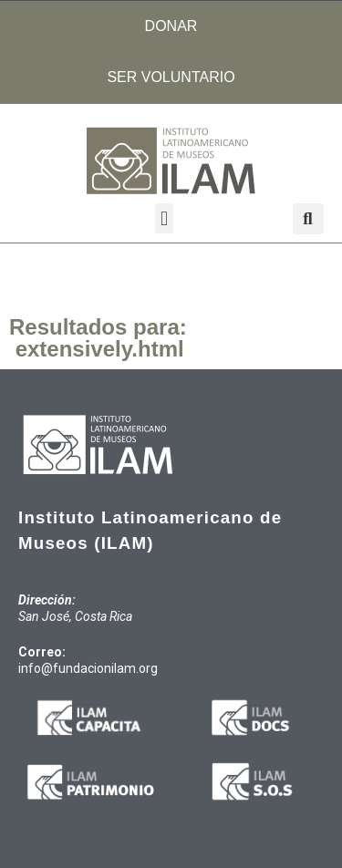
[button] (164, 218)
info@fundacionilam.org (88, 668)
